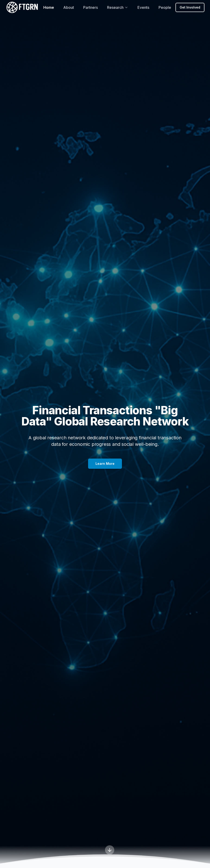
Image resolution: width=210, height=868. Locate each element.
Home (49, 7)
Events (143, 7)
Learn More (105, 464)
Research (118, 7)
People (165, 7)
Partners (91, 7)
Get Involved (190, 7)
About (69, 7)
